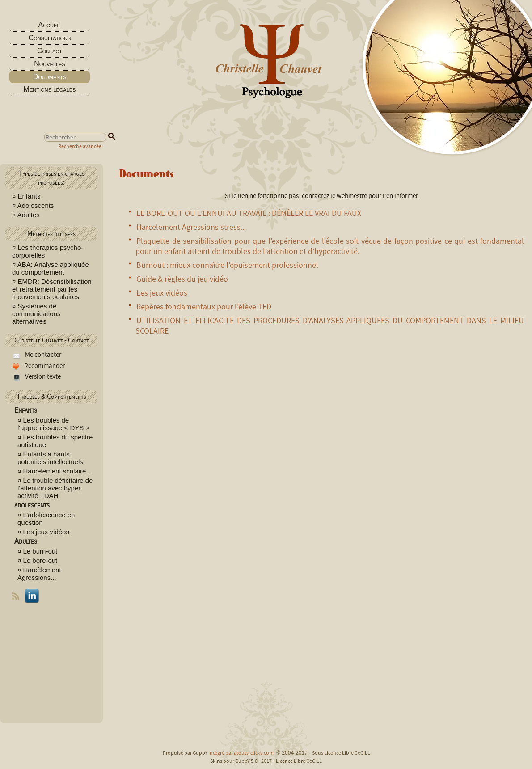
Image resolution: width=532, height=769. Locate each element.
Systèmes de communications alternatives (36, 314)
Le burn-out (40, 551)
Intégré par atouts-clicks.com (241, 753)
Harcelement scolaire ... (59, 471)
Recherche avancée (80, 146)
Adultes (29, 215)
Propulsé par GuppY (186, 753)
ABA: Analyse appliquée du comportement (51, 268)
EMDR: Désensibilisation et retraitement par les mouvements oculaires (52, 289)
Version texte (42, 376)
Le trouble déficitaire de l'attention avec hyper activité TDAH (55, 488)
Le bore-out (40, 560)
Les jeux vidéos (46, 532)
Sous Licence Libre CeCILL (342, 753)
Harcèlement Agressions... (39, 574)
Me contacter (42, 355)
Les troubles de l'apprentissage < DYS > (53, 424)
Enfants (29, 196)
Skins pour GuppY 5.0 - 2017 (241, 761)
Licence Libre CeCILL (299, 761)
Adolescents (37, 205)
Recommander (44, 366)
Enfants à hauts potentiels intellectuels (50, 458)
